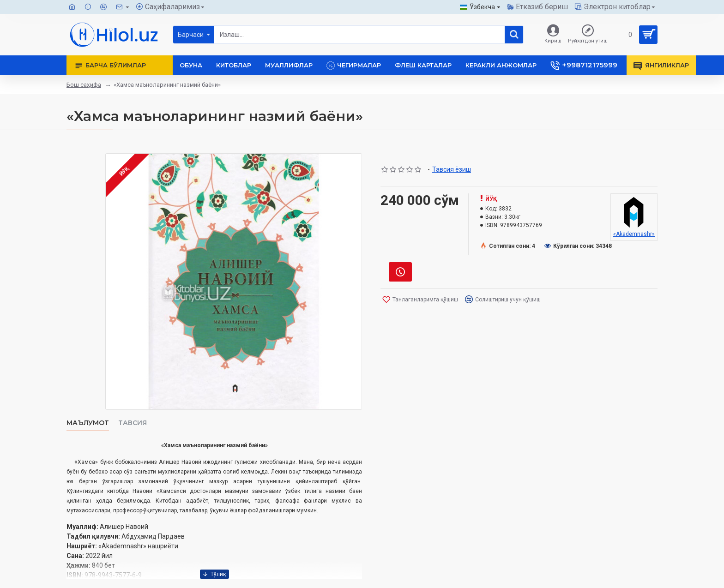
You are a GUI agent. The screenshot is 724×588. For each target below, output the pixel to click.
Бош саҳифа (84, 85)
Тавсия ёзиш (452, 169)
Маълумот (88, 423)
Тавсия (133, 423)
